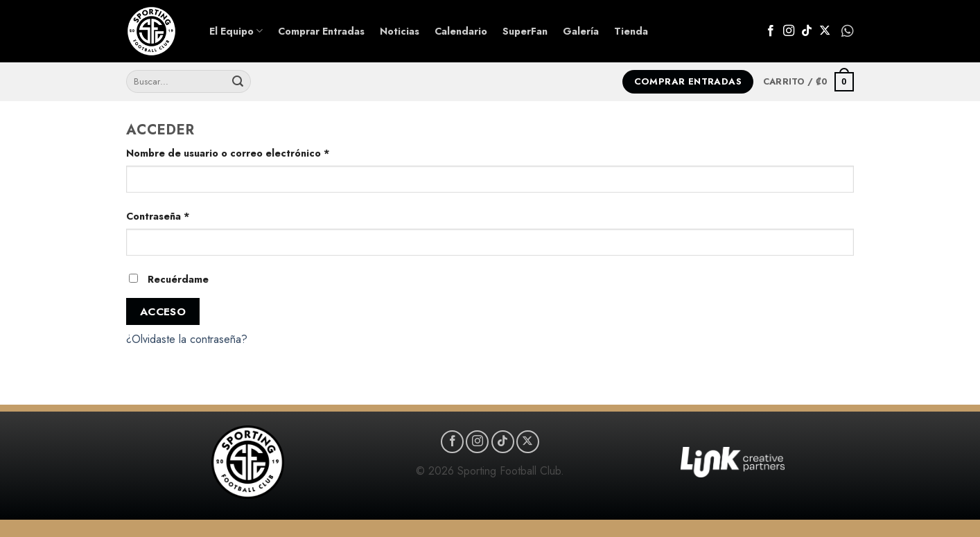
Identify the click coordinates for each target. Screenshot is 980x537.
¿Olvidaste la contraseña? (187, 339)
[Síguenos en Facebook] (771, 31)
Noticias (400, 31)
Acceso (163, 311)
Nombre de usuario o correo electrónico (256, 153)
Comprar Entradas (321, 31)
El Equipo (236, 31)
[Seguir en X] (825, 31)
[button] (808, 82)
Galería (581, 31)
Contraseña (186, 216)
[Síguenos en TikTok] (807, 31)
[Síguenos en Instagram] (789, 31)
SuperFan (525, 31)
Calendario (461, 31)
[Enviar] (238, 82)
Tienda (631, 31)
